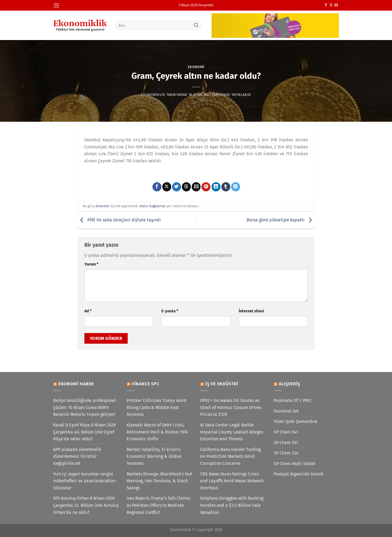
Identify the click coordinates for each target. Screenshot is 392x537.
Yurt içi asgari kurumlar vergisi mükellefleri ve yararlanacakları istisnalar (85, 481)
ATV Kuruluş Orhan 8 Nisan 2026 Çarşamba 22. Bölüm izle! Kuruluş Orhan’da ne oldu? (86, 505)
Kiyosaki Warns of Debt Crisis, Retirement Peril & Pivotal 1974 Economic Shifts (157, 432)
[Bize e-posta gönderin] (336, 5)
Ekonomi (196, 67)
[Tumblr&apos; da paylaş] (226, 187)
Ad (88, 311)
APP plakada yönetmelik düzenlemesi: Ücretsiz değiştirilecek (77, 456)
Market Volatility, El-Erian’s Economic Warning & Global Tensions (154, 456)
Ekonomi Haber (76, 384)
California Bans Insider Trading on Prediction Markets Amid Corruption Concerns (230, 456)
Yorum (91, 264)
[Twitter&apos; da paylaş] (177, 187)
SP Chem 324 (286, 453)
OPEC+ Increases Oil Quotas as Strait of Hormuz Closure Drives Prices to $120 (231, 407)
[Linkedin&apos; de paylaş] (216, 187)
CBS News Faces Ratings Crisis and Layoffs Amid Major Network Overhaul (232, 481)
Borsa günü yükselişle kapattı (281, 220)
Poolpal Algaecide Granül (298, 474)
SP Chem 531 (286, 443)
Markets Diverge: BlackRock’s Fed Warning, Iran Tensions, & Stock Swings (159, 481)
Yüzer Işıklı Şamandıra (295, 421)
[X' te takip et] (331, 5)
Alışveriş (290, 384)
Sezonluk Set (286, 411)
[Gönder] (196, 25)
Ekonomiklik (153, 95)
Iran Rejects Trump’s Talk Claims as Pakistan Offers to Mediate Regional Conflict (158, 505)
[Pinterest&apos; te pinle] (206, 187)
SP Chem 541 (286, 432)
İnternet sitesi (251, 311)
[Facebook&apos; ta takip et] (326, 5)
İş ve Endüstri (222, 384)
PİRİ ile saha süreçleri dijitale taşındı (119, 220)
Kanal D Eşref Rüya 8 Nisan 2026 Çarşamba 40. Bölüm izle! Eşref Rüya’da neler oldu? (85, 432)
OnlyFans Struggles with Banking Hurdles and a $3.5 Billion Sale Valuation (232, 505)
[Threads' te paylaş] (186, 187)
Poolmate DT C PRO (292, 400)
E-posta (170, 311)
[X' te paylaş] (167, 187)
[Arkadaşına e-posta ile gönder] (196, 187)
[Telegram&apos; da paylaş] (236, 187)
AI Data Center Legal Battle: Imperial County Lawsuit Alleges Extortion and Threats (232, 432)
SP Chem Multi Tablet (295, 464)
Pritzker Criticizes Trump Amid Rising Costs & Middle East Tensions (157, 407)
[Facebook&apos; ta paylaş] (157, 187)
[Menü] (56, 5)
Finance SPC (146, 384)
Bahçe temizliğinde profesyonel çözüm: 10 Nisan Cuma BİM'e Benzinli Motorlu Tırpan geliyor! (85, 407)
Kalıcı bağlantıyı (153, 206)
